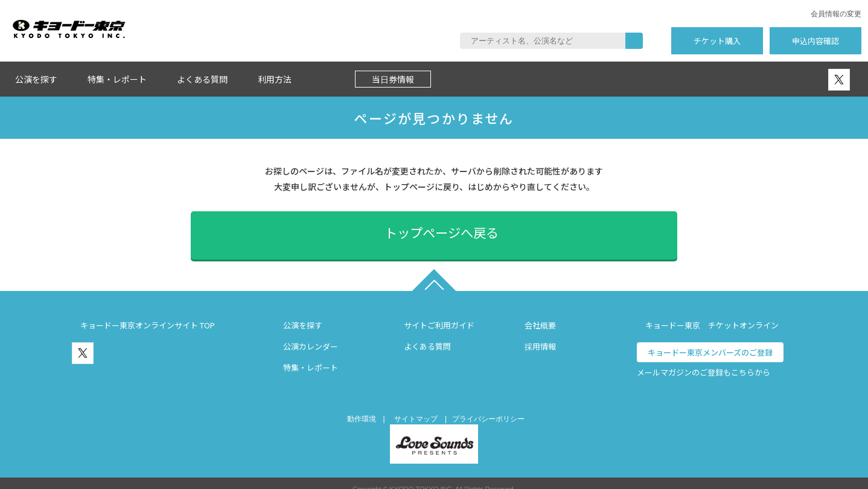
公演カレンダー (311, 334)
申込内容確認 (815, 41)
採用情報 (540, 334)
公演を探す (36, 79)
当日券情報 (393, 79)
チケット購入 (717, 41)
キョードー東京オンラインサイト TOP (148, 313)
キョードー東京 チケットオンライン (712, 313)
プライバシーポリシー (488, 407)
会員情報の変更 (836, 14)
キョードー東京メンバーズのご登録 (710, 340)
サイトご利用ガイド (439, 313)
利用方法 (275, 79)
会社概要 (540, 313)
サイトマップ (416, 407)
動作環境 (362, 407)
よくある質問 (202, 79)
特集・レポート (117, 79)
